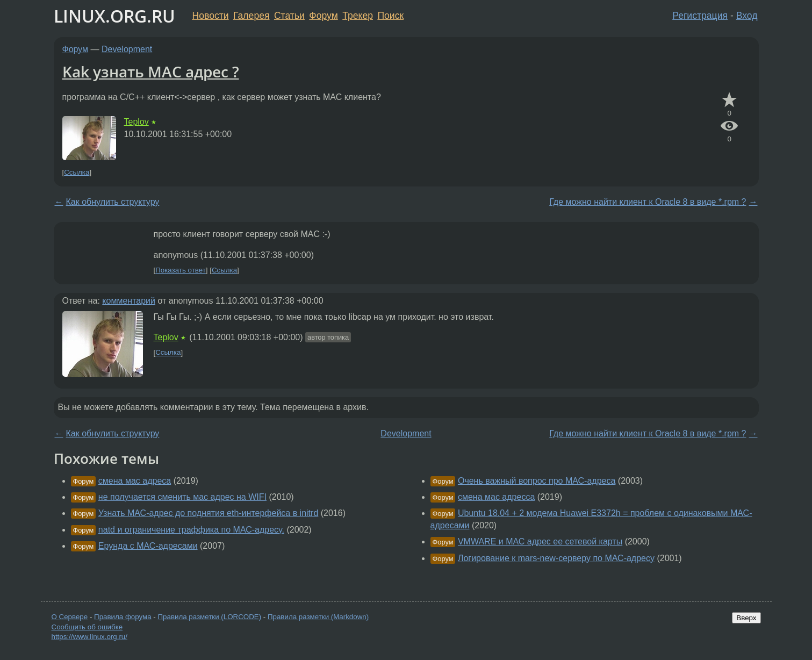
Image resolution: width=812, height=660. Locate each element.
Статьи (289, 16)
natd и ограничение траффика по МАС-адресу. (191, 530)
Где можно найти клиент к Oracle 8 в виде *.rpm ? (648, 202)
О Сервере (70, 617)
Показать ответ (181, 270)
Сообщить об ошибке (87, 627)
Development (127, 49)
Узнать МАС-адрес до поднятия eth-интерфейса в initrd (208, 513)
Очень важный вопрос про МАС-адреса (537, 481)
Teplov (136, 122)
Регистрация (700, 16)
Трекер (358, 16)
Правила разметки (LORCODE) (209, 617)
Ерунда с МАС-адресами (148, 546)
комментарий (129, 301)
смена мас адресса (496, 497)
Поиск (390, 16)
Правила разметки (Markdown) (318, 617)
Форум (323, 16)
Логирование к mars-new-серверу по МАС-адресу (556, 558)
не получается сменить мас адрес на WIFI (182, 497)
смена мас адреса (135, 481)
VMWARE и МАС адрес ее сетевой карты (540, 541)
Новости (211, 16)
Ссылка (77, 172)
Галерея (251, 16)
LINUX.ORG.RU (114, 16)
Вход (747, 16)
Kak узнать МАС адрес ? (151, 71)
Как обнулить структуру (113, 202)
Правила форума (123, 617)
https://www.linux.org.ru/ (89, 637)
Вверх (746, 618)
